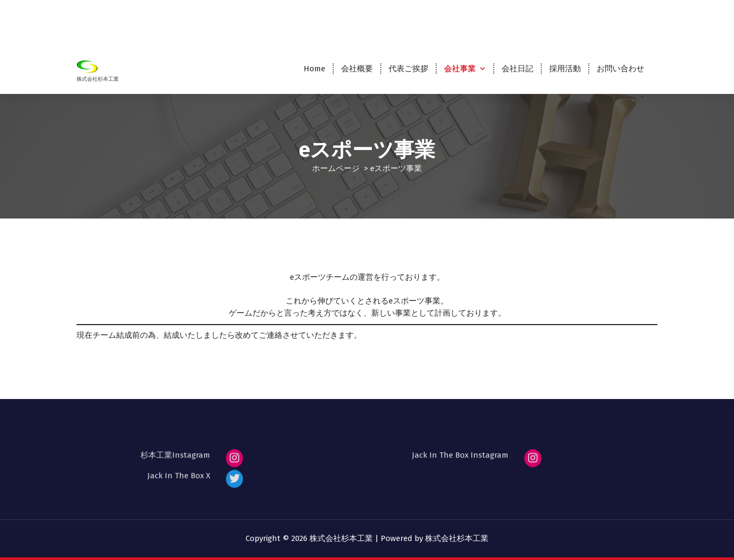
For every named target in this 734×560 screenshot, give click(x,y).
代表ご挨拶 (408, 69)
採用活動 (565, 69)
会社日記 (517, 69)
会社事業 (460, 69)
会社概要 (357, 69)
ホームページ (336, 168)
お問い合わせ (620, 69)
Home (314, 69)
